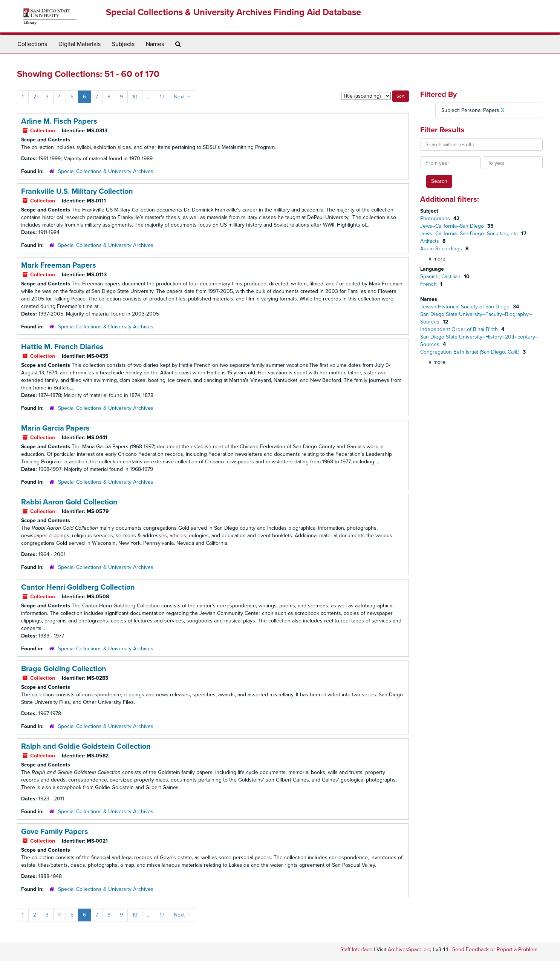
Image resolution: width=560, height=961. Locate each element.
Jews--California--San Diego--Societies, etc (470, 234)
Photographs (436, 218)
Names (155, 44)
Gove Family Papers (55, 832)
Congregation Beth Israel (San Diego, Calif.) (470, 352)
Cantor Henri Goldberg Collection (78, 587)
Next (183, 97)
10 (135, 97)
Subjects (123, 44)
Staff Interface (356, 950)
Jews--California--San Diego (453, 226)
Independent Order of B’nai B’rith (460, 329)
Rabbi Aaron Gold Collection (69, 502)
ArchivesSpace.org (410, 950)
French (429, 284)
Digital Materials (80, 44)
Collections (32, 44)
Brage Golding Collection (64, 669)
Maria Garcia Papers (55, 428)
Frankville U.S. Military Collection (77, 192)
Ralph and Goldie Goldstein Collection (86, 746)
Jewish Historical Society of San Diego (466, 307)
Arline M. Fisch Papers (59, 121)
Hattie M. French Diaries (62, 347)
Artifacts (430, 241)
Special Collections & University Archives (106, 171)
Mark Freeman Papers (59, 265)
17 (162, 97)
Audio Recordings (442, 249)
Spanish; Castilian (441, 277)
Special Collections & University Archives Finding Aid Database (233, 12)
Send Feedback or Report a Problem (495, 950)
